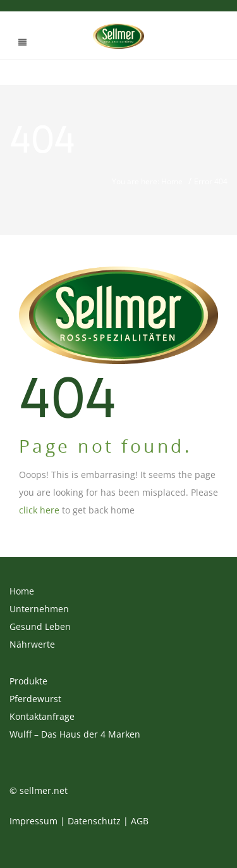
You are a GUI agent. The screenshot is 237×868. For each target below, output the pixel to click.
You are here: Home (147, 181)
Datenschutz (94, 821)
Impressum (33, 821)
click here (39, 510)
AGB (140, 821)
